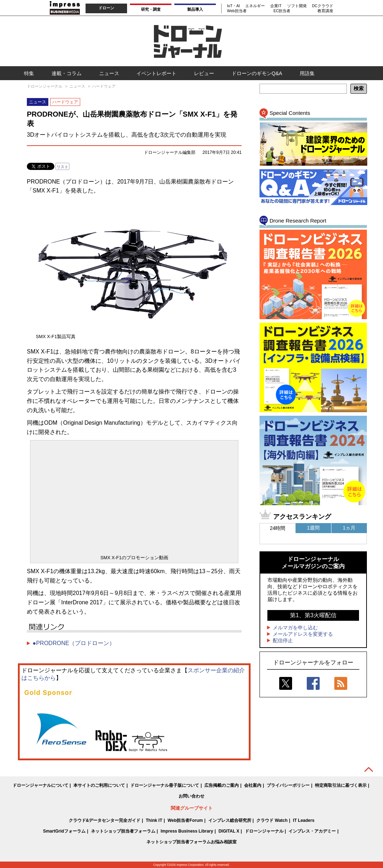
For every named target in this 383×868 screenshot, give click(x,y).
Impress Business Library (187, 831)
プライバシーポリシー (288, 785)
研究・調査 (151, 9)
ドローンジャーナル (264, 831)
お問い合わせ (191, 796)
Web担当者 (237, 11)
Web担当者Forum (185, 820)
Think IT (154, 820)
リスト (62, 167)
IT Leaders (304, 820)
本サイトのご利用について (99, 785)
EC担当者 (282, 11)
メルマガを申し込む (295, 628)
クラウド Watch (272, 820)
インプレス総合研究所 (230, 820)
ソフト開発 (297, 6)
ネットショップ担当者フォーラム (123, 831)
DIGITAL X (229, 831)
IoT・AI (233, 6)
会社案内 (253, 785)
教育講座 (325, 11)
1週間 (314, 528)
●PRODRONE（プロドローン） (74, 643)
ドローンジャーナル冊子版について (165, 785)
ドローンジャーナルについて (40, 785)
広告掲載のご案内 (222, 785)
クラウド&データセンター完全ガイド (105, 820)
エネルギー (255, 6)
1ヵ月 (349, 528)
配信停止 (283, 640)
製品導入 (195, 9)
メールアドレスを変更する (303, 634)
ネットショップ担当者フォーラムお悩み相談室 (191, 842)
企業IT (276, 6)
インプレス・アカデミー (312, 831)
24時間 (278, 528)
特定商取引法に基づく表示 (341, 785)
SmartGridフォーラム (64, 831)
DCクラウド (323, 6)
